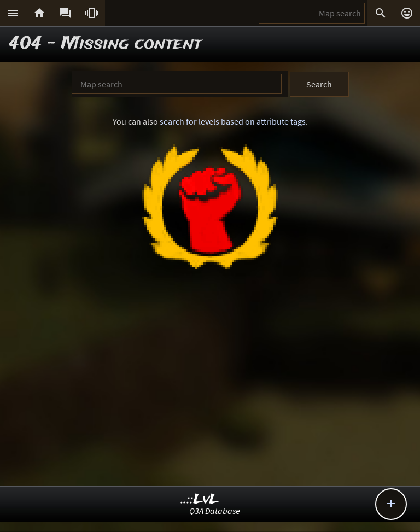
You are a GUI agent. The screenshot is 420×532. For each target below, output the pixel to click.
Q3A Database (215, 511)
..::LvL (200, 499)
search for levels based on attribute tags (233, 121)
